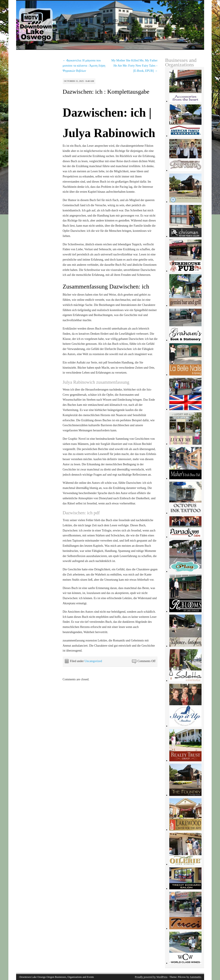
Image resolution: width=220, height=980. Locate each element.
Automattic (196, 977)
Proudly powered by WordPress (151, 977)
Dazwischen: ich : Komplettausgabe (106, 92)
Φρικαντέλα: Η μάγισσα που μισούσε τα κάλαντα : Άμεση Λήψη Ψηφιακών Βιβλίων (84, 66)
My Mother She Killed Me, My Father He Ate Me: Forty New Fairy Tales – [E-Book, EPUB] (134, 66)
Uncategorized (93, 661)
